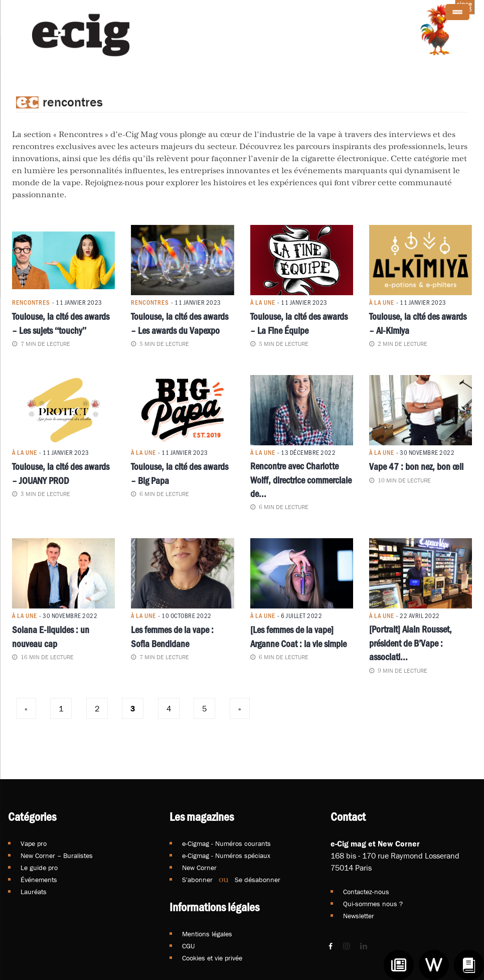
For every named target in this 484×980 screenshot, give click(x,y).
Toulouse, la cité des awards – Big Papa (180, 473)
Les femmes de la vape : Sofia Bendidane (172, 636)
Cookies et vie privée (212, 958)
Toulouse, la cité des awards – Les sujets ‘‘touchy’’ (61, 323)
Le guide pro (39, 868)
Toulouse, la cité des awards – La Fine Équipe (299, 323)
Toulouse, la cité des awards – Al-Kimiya (418, 323)
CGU (188, 946)
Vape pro (34, 843)
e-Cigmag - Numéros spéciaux (226, 855)
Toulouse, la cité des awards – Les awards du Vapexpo (180, 323)
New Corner (199, 868)
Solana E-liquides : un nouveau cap (51, 636)
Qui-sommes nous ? (373, 904)
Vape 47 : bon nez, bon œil (416, 466)
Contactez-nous (366, 892)
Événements (39, 880)
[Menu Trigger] (457, 12)
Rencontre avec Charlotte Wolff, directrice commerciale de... (301, 479)
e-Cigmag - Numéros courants (226, 843)
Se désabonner (258, 880)
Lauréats (34, 892)
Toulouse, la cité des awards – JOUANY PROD (61, 473)
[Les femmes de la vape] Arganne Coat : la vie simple (298, 636)
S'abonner (197, 880)
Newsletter (359, 916)
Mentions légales (207, 934)
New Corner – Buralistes (57, 855)
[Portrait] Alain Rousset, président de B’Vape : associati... (411, 643)
